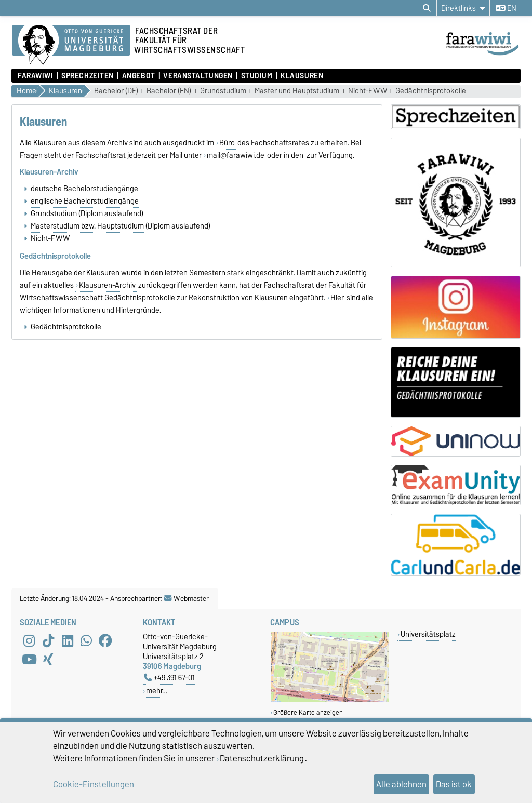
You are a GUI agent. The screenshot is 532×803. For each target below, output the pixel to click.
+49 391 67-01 (169, 678)
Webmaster (187, 598)
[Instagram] (29, 641)
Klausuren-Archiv (107, 285)
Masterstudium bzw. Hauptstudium (87, 226)
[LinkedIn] (68, 641)
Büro (227, 143)
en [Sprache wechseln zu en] (506, 8)
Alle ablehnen (401, 784)
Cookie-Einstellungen (94, 784)
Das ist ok (454, 784)
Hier (337, 298)
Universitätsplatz (428, 634)
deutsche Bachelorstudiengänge (84, 189)
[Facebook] (105, 641)
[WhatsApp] (86, 641)
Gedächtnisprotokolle (431, 91)
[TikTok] (48, 641)
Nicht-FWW (368, 91)
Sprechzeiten (88, 76)
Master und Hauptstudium (297, 91)
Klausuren (302, 76)
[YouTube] (29, 660)
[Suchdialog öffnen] (427, 8)
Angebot (139, 76)
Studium (257, 76)
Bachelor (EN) (169, 91)
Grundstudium (223, 91)
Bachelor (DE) (116, 91)
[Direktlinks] (463, 8)
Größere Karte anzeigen (308, 712)
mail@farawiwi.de (236, 155)
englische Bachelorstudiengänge (85, 201)
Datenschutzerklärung (262, 758)
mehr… (157, 691)
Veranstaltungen (198, 76)
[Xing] (48, 660)
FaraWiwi (35, 76)
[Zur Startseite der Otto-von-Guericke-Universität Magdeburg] (71, 45)
